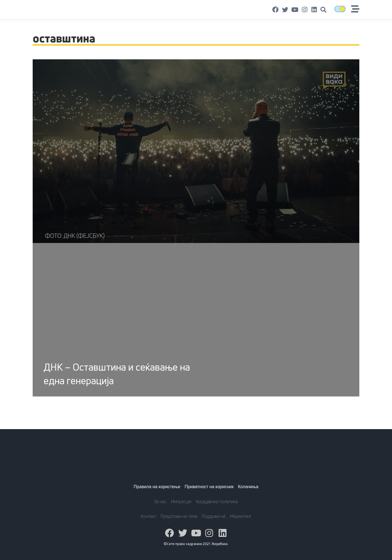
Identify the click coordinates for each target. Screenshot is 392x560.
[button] (323, 10)
